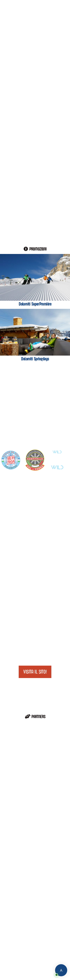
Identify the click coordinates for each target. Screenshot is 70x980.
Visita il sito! (35, 672)
